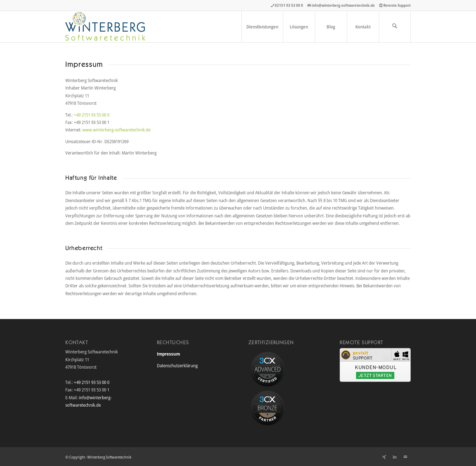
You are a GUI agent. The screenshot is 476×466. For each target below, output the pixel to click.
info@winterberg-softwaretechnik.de (343, 5)
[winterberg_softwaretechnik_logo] (105, 27)
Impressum (168, 354)
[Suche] (395, 27)
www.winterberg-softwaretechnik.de (116, 130)
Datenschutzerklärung (177, 365)
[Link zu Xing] (384, 457)
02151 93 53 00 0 (289, 5)
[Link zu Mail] (405, 457)
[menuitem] (262, 27)
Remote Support (397, 5)
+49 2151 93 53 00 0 (92, 115)
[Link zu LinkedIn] (395, 457)
